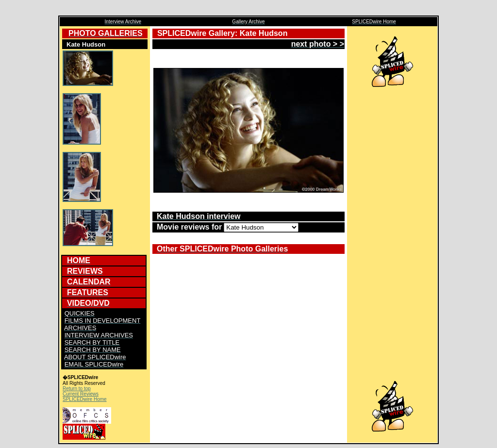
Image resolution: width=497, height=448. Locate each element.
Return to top (77, 389)
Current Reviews (81, 394)
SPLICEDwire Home (85, 399)
